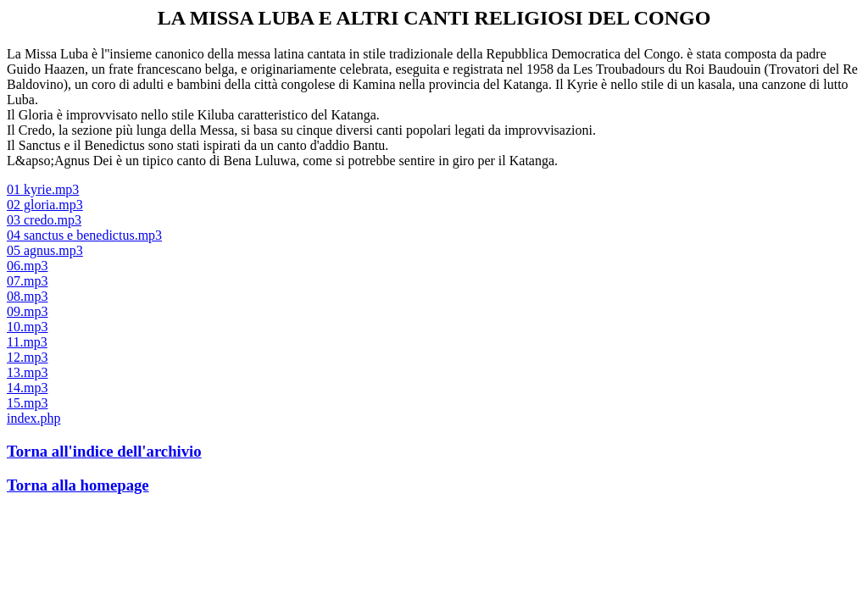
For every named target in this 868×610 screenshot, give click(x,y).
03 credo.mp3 (44, 220)
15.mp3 (27, 403)
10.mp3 (27, 327)
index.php (34, 418)
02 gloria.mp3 (45, 205)
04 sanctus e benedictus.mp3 (84, 235)
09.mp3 (27, 311)
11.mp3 (27, 342)
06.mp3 (27, 266)
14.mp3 (27, 388)
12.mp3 (27, 357)
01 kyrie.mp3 (43, 189)
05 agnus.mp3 (45, 250)
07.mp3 (27, 281)
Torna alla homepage (78, 485)
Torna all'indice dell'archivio (104, 451)
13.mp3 (27, 372)
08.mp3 (27, 296)
